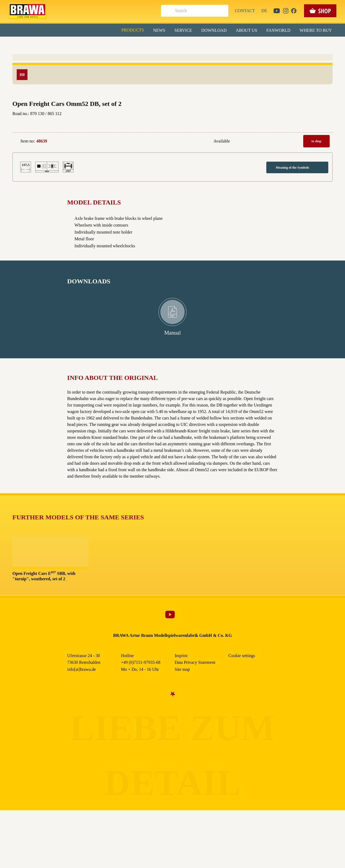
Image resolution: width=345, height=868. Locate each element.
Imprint (192, 124)
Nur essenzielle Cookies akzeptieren (173, 100)
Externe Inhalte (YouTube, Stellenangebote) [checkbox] (150, 56)
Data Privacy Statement (217, 124)
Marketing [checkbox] (150, 44)
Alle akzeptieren (173, 70)
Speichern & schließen (173, 85)
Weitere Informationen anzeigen (173, 112)
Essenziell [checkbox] (125, 44)
